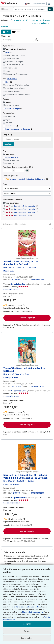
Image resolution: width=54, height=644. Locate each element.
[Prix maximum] (20, 171)
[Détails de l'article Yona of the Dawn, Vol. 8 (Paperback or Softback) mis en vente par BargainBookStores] (27, 350)
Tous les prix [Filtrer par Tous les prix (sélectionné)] (9, 154)
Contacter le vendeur (11, 289)
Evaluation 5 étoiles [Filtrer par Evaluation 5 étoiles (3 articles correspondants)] (19, 215)
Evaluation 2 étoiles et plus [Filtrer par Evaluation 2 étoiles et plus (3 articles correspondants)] (22, 206)
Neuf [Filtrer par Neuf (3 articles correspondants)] (7, 82)
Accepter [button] (27, 624)
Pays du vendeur (10, 193)
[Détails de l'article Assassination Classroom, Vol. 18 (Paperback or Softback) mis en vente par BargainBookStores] (27, 243)
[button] (50, 224)
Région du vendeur (11, 188)
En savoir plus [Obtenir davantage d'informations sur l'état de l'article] (12, 79)
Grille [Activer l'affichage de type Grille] (16, 32)
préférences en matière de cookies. (27, 607)
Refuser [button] (27, 631)
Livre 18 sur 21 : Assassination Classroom (20, 267)
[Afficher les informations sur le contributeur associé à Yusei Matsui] (9, 271)
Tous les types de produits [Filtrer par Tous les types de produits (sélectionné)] (15, 49)
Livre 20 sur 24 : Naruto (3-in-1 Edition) (19, 481)
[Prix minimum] (8, 171)
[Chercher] (50, 9)
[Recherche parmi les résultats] (27, 224)
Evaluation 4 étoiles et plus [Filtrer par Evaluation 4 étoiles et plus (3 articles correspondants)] (22, 212)
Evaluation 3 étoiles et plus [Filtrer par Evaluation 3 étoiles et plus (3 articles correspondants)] (22, 209)
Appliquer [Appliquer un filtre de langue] (8, 144)
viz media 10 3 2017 (21, 20)
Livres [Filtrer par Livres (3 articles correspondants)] (8, 52)
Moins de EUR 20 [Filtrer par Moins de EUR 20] (11, 157)
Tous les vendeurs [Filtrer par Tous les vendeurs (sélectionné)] (13, 203)
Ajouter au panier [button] (27, 318)
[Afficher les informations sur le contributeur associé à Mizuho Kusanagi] (11, 378)
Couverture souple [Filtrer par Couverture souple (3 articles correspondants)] (13, 108)
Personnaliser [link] (27, 638)
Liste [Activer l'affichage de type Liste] (6, 32)
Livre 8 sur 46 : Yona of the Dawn (16, 374)
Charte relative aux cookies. (33, 612)
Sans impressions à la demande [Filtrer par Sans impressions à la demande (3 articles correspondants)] (18, 129)
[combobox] (30, 9)
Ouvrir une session (39, 4)
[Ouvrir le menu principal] (6, 9)
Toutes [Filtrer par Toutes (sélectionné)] (7, 102)
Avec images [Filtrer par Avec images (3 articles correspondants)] (10, 126)
